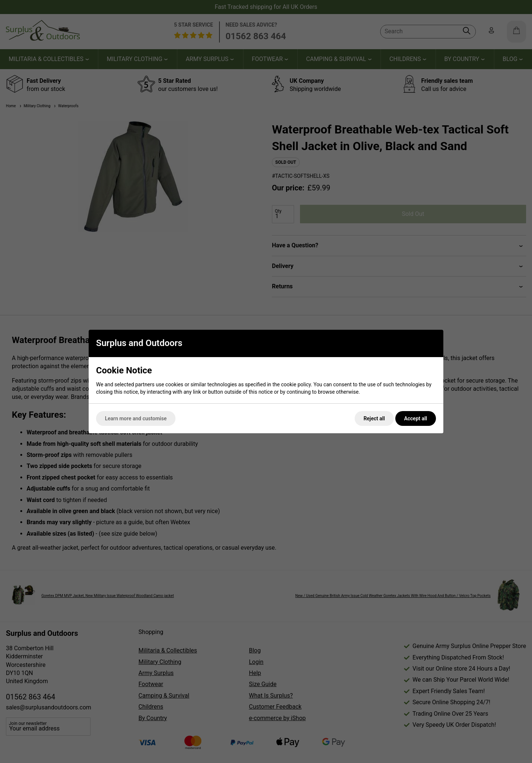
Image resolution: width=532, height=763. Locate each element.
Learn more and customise (136, 418)
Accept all (416, 418)
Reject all (374, 418)
